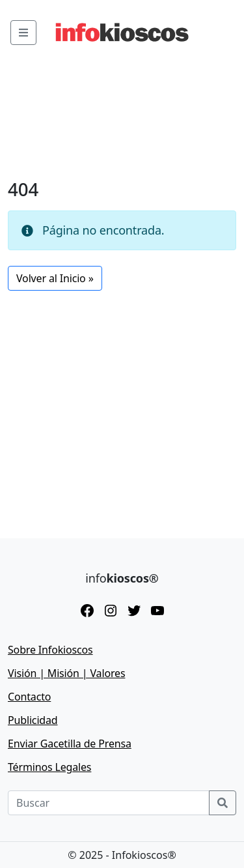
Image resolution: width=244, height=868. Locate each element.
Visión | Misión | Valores (66, 673)
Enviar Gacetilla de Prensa (70, 744)
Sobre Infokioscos (50, 650)
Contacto (29, 697)
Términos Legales (49, 767)
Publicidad (33, 720)
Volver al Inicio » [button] (55, 278)
